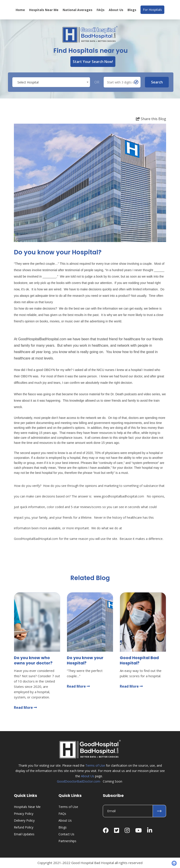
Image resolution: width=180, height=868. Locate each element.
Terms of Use (95, 765)
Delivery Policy (24, 820)
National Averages (78, 10)
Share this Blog (151, 119)
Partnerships (67, 841)
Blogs (132, 10)
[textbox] (51, 82)
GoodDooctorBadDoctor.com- (79, 781)
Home (20, 10)
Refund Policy (24, 827)
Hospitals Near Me (44, 10)
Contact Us (66, 834)
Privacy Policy (24, 814)
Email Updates (24, 834)
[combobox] (51, 82)
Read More (25, 707)
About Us (116, 10)
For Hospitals (152, 10)
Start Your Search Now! (93, 62)
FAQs (101, 10)
